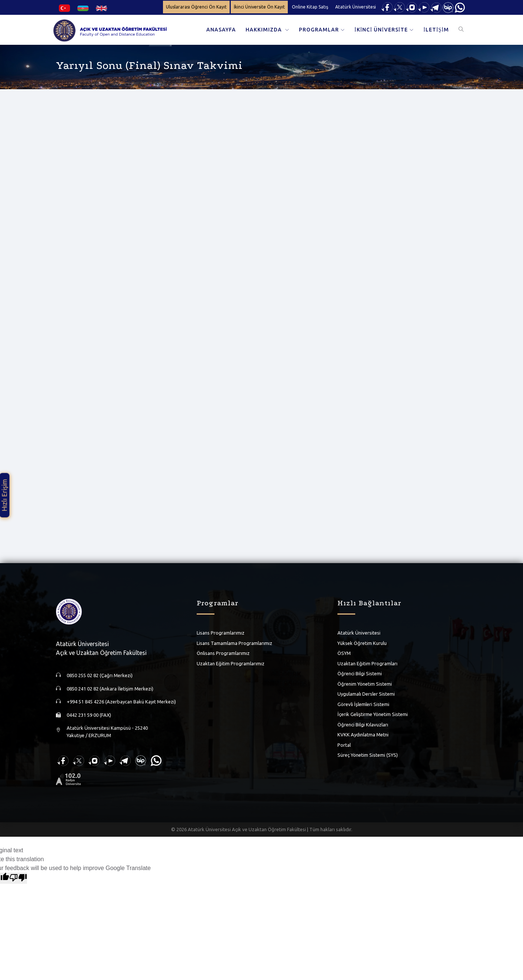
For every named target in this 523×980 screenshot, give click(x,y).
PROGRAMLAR (319, 30)
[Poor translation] (18, 878)
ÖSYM (344, 653)
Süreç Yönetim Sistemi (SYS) (368, 755)
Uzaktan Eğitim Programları (367, 663)
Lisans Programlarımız (221, 633)
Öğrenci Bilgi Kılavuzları (363, 725)
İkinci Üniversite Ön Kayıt (259, 7)
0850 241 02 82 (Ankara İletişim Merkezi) (110, 689)
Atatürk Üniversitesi (356, 7)
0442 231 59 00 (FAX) (89, 715)
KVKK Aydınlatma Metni (363, 735)
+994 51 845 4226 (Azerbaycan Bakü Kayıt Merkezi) (121, 702)
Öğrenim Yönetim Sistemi (365, 684)
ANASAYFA (221, 30)
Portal (344, 745)
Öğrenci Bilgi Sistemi (360, 673)
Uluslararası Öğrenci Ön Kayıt (196, 7)
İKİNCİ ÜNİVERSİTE (381, 30)
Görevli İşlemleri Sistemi (363, 704)
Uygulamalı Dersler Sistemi (366, 694)
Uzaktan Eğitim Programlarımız (231, 663)
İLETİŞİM (436, 30)
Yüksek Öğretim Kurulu (362, 643)
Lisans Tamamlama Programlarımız (234, 643)
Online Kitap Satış (310, 7)
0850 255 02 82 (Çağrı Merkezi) (100, 675)
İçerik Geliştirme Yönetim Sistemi (373, 714)
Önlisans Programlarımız (223, 653)
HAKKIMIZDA (264, 30)
